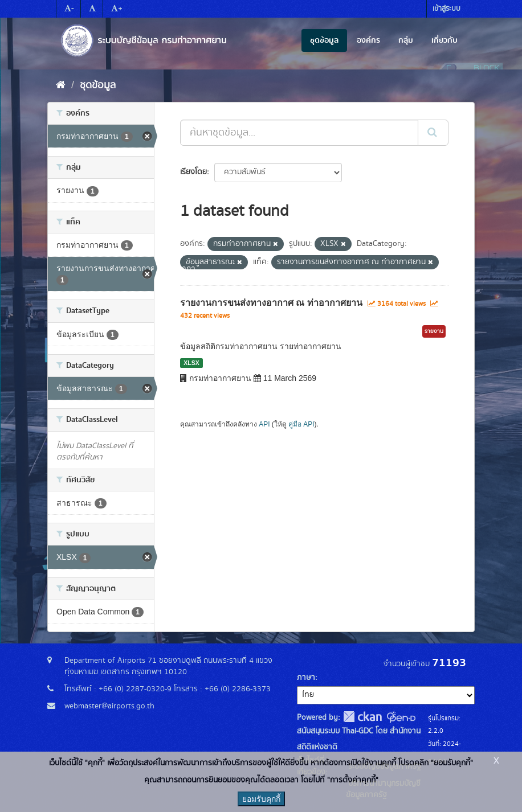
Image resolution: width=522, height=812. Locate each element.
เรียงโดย (193, 172)
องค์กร (368, 40)
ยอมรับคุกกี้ (261, 799)
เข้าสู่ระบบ (446, 9)
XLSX (191, 363)
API (264, 424)
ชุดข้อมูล (324, 40)
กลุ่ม (406, 40)
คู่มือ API (301, 424)
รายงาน (434, 331)
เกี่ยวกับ (444, 40)
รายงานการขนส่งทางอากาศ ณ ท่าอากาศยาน (271, 303)
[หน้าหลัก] (61, 85)
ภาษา (306, 678)
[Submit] (433, 133)
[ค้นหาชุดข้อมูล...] (299, 133)
